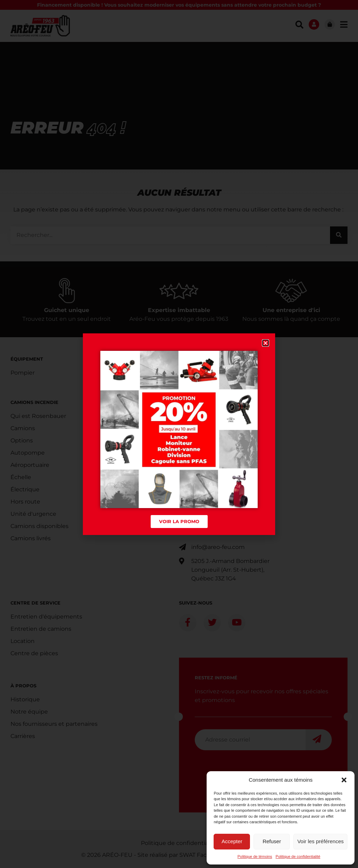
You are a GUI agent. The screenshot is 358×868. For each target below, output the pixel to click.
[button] (344, 780)
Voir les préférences (320, 841)
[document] (179, 434)
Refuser (272, 841)
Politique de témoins (255, 856)
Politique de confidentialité (298, 856)
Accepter (232, 841)
